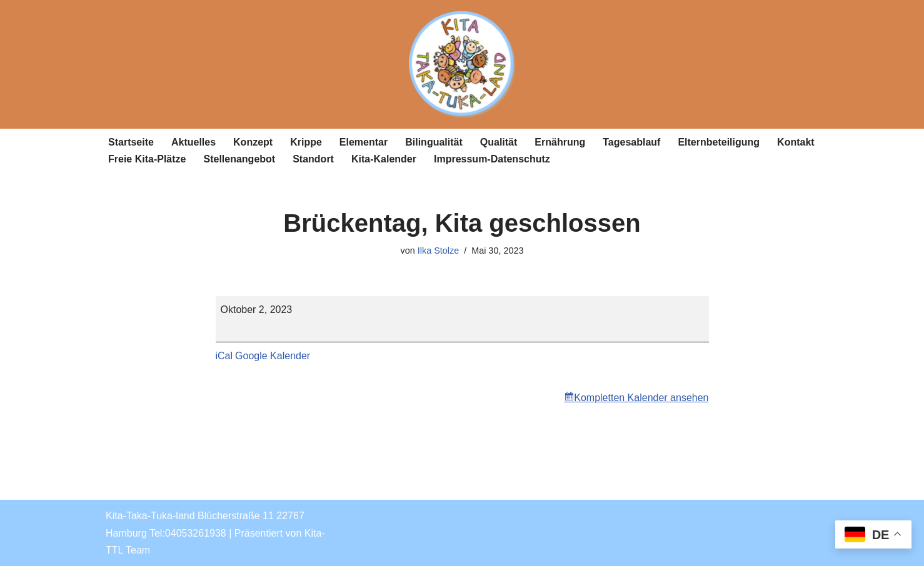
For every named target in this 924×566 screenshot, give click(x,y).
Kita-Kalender (384, 159)
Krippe (306, 142)
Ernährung (560, 142)
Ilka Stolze (438, 251)
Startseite (131, 142)
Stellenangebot (239, 159)
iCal (224, 356)
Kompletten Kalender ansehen (641, 398)
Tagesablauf (631, 142)
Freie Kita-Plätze (147, 159)
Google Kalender (273, 356)
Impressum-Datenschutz (492, 159)
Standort (313, 159)
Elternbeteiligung (719, 142)
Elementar (364, 142)
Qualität (499, 142)
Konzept (253, 142)
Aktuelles (193, 142)
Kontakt (796, 142)
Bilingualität (434, 142)
